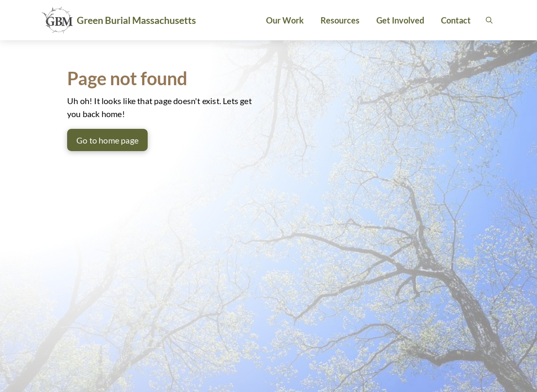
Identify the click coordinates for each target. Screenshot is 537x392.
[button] (489, 20)
